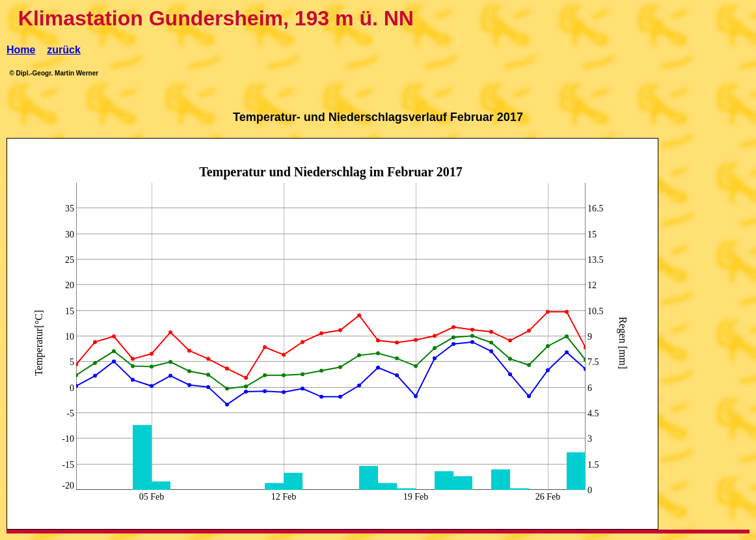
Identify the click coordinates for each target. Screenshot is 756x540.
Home (21, 50)
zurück (64, 50)
